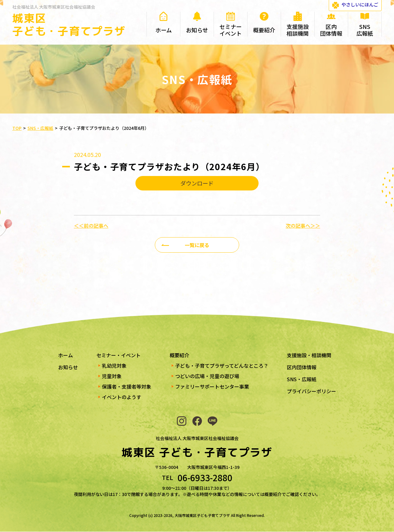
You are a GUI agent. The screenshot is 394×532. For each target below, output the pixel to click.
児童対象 (112, 376)
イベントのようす (122, 397)
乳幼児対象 (114, 366)
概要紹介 (179, 355)
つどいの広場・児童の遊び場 (207, 376)
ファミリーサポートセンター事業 (212, 386)
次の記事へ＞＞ (303, 226)
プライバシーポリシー (312, 391)
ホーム (66, 355)
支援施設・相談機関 (309, 355)
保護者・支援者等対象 (127, 386)
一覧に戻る (197, 245)
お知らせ (68, 367)
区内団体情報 (302, 367)
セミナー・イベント (119, 355)
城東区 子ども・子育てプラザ (69, 24)
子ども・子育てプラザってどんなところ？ (222, 366)
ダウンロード (197, 183)
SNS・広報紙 (302, 379)
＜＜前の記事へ (91, 226)
